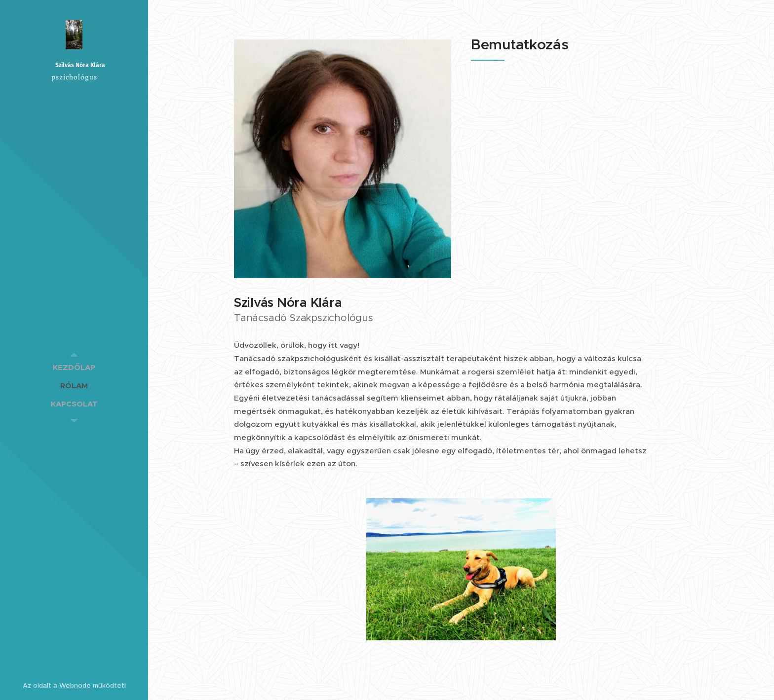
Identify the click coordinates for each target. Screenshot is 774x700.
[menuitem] (74, 367)
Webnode (75, 685)
